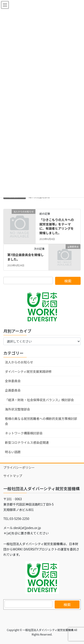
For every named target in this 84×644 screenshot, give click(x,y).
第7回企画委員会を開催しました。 (26, 257)
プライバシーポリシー (19, 467)
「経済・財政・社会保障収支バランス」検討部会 (39, 400)
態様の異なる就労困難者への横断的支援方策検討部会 (41, 421)
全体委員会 (13, 381)
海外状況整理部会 (17, 409)
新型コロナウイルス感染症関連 (27, 442)
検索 (67, 604)
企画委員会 (13, 390)
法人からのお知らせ (19, 362)
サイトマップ (13, 476)
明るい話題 (13, 452)
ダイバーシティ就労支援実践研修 (28, 371)
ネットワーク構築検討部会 (24, 433)
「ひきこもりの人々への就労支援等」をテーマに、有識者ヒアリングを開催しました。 (57, 226)
